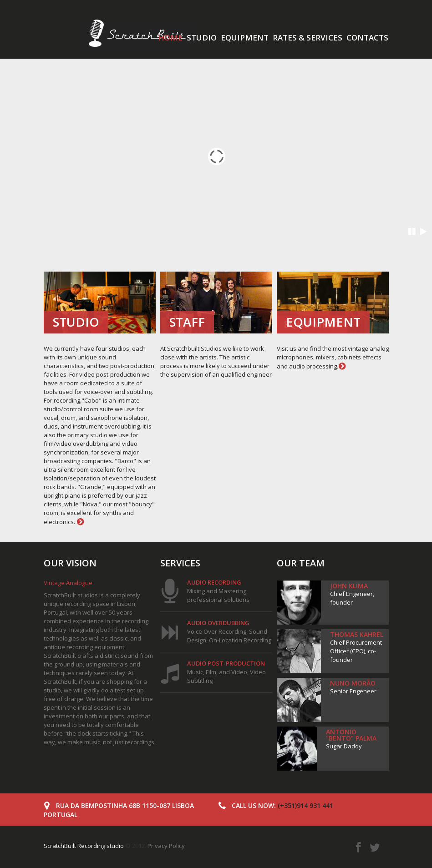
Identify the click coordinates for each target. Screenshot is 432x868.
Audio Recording (214, 582)
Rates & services (307, 38)
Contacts (367, 38)
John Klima (349, 586)
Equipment (245, 38)
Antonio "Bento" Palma (351, 735)
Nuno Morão (353, 683)
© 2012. (96, 846)
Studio (202, 38)
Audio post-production (226, 663)
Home (170, 38)
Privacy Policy (166, 846)
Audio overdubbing (218, 623)
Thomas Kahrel (357, 634)
